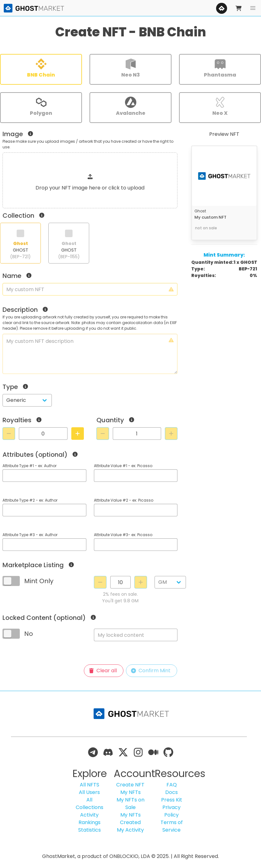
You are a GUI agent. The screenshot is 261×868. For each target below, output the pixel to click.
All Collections (90, 804)
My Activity (130, 830)
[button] (253, 8)
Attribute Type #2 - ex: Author (30, 500)
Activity (89, 815)
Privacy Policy (171, 811)
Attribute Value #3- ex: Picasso (123, 535)
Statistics (90, 830)
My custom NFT (210, 217)
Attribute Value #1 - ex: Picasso (123, 466)
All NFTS (90, 785)
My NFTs (130, 792)
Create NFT (130, 785)
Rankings (90, 822)
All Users (89, 792)
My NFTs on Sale (130, 804)
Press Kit (172, 800)
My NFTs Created (130, 819)
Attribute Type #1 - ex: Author (30, 466)
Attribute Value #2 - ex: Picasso (124, 500)
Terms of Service (172, 826)
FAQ (172, 785)
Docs (171, 792)
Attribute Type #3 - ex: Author (30, 535)
